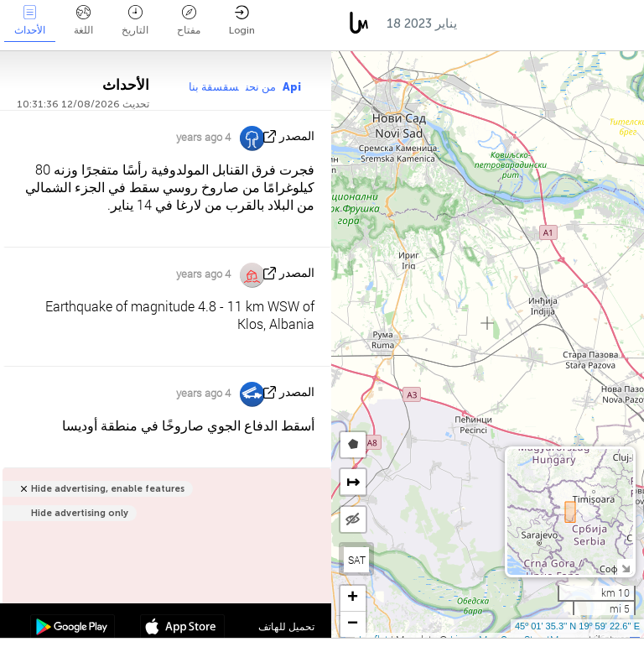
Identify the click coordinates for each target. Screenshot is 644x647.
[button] (353, 599)
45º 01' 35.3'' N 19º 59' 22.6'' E (577, 626)
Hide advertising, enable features (108, 489)
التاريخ (135, 21)
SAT (357, 560)
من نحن (261, 87)
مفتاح (189, 21)
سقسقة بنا (214, 87)
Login (242, 21)
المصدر (297, 136)
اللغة (83, 21)
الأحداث (30, 21)
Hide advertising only (80, 513)
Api (292, 87)
